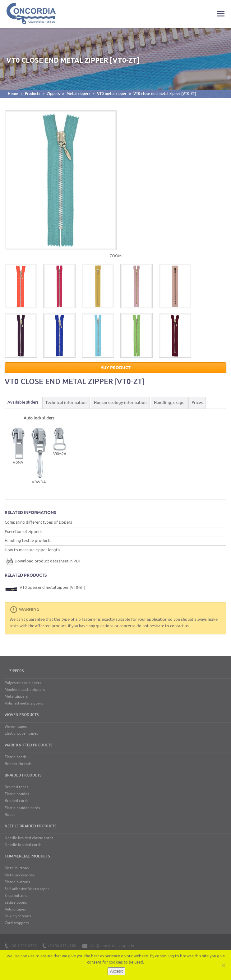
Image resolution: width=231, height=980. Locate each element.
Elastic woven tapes (21, 733)
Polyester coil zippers (23, 683)
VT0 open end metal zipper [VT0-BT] (45, 589)
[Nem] (223, 965)
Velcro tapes (15, 909)
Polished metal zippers (24, 703)
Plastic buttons (17, 882)
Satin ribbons (16, 902)
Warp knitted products (28, 745)
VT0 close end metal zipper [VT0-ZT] (165, 94)
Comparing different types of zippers (38, 522)
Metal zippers (78, 94)
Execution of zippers (23, 532)
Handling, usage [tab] (169, 403)
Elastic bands (16, 757)
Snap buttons (16, 896)
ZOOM (116, 256)
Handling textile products (28, 541)
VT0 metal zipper (112, 94)
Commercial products (27, 856)
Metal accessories (20, 875)
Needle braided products (30, 826)
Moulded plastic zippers (25, 690)
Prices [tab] (197, 403)
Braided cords (16, 801)
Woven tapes (16, 727)
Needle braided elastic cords (29, 838)
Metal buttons (17, 868)
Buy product (115, 368)
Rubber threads (18, 764)
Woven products (22, 715)
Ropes (10, 815)
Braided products (23, 775)
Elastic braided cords (22, 808)
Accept (116, 971)
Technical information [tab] (66, 403)
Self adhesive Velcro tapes (27, 889)
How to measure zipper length (32, 550)
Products (32, 94)
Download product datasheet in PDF (43, 561)
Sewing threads (18, 916)
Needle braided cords (23, 845)
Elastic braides (17, 794)
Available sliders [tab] (23, 402)
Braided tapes (16, 787)
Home (13, 94)
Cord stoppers (17, 923)
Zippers (53, 94)
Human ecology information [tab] (120, 403)
